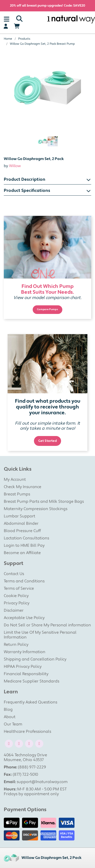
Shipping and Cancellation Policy (35, 659)
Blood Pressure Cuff (22, 531)
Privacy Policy (17, 603)
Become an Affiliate (22, 553)
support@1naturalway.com (42, 782)
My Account (15, 479)
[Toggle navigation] (6, 19)
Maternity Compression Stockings (36, 509)
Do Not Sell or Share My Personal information (47, 625)
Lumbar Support (20, 516)
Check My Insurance (23, 487)
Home (8, 39)
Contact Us (14, 574)
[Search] (19, 19)
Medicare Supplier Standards (32, 681)
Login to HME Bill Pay (24, 545)
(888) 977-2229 (32, 767)
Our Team (13, 724)
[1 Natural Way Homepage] (71, 19)
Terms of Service (19, 588)
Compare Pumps (48, 309)
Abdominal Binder (21, 523)
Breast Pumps (17, 494)
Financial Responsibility (26, 674)
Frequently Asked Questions (31, 702)
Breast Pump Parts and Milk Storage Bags (44, 501)
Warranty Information (25, 652)
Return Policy (16, 645)
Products (24, 39)
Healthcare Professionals (27, 732)
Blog (8, 710)
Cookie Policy (16, 596)
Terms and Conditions (24, 581)
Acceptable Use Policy (24, 618)
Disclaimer (14, 610)
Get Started (48, 441)
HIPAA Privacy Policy (23, 667)
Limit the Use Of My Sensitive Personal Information (40, 635)
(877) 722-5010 (25, 774)
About (10, 717)
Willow (15, 166)
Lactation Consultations (26, 538)
